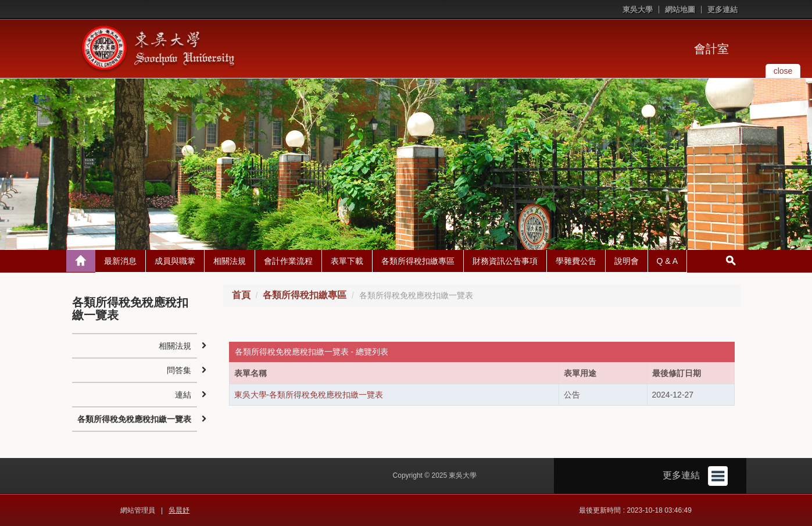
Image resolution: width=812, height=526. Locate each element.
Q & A (668, 261)
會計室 (711, 49)
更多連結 (722, 10)
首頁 (241, 295)
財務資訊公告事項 (505, 261)
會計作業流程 (288, 261)
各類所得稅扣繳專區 (418, 261)
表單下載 (347, 261)
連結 (183, 395)
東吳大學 (638, 10)
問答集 (179, 370)
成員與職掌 (175, 261)
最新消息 (120, 261)
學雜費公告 (576, 261)
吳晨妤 (179, 510)
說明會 (627, 261)
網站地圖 (680, 10)
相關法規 (230, 261)
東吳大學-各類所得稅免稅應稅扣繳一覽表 (309, 395)
